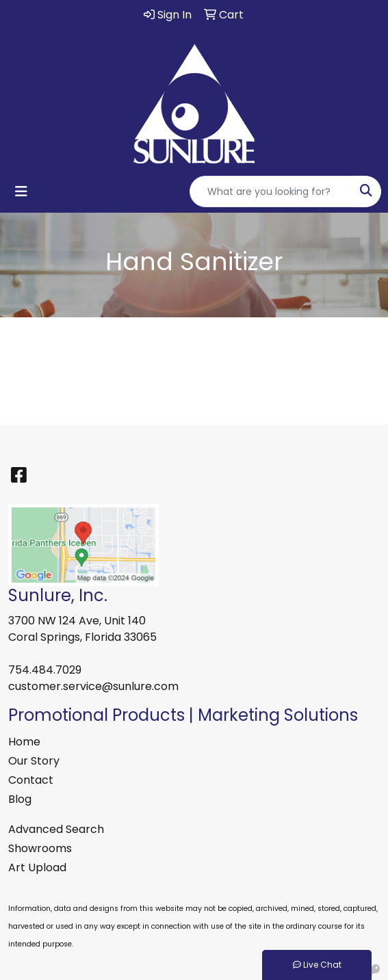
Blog (20, 799)
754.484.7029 (45, 670)
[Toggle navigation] (21, 191)
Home (24, 742)
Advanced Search (56, 829)
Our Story (34, 761)
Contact (31, 780)
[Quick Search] (271, 191)
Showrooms (40, 848)
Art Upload (37, 868)
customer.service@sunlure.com (93, 686)
